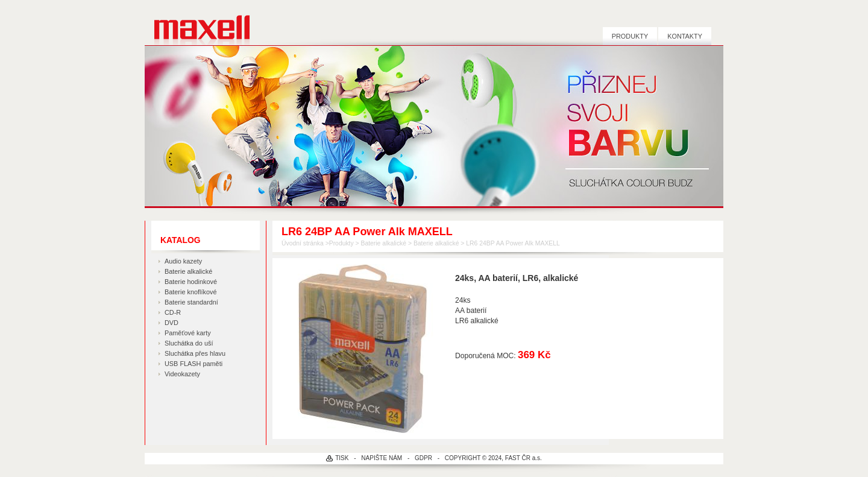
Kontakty (685, 36)
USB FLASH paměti (193, 364)
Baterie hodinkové (191, 282)
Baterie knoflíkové (190, 292)
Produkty (630, 36)
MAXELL (197, 23)
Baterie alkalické (188, 271)
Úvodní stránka (303, 243)
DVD (171, 323)
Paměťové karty (188, 333)
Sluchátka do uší (189, 343)
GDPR (423, 458)
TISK (342, 458)
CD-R (173, 312)
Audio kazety (183, 261)
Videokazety (182, 374)
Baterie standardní (191, 302)
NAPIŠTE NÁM (382, 458)
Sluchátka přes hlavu (195, 353)
